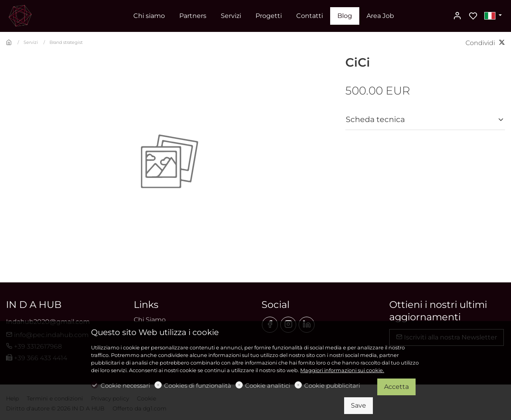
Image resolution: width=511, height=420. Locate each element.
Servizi (31, 42)
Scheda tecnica (375, 119)
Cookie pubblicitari (332, 385)
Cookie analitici (268, 385)
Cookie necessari (125, 385)
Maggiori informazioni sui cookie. (342, 370)
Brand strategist (66, 42)
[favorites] (473, 16)
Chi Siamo (150, 320)
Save (358, 405)
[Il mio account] (457, 16)
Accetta (396, 387)
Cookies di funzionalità (198, 385)
